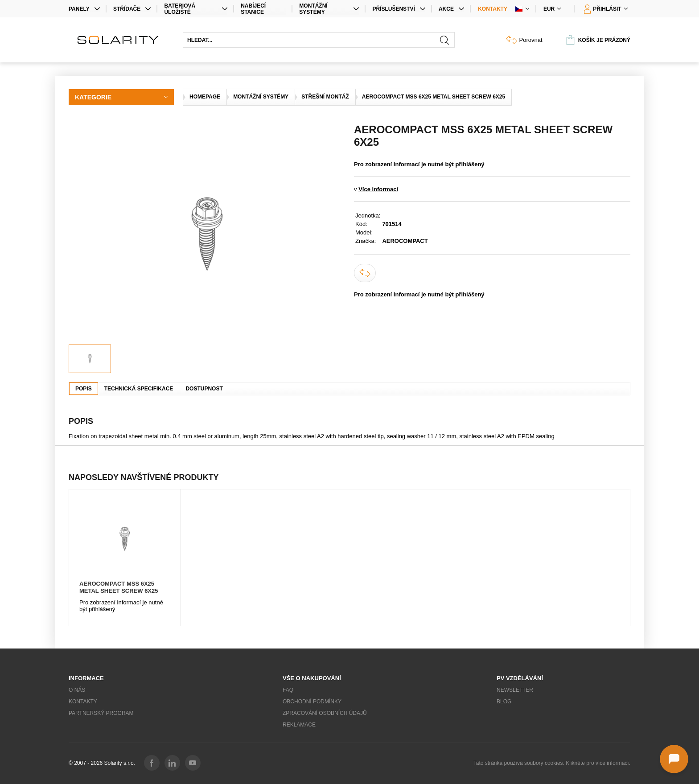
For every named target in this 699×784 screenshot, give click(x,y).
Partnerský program (101, 713)
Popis (84, 389)
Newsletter (515, 690)
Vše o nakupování (312, 678)
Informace (86, 678)
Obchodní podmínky (312, 702)
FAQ (288, 690)
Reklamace (299, 725)
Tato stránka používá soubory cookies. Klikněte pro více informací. (552, 763)
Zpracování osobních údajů (325, 713)
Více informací (378, 189)
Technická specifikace (139, 389)
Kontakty (493, 9)
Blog (504, 702)
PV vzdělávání (520, 678)
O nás (77, 690)
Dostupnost (204, 389)
